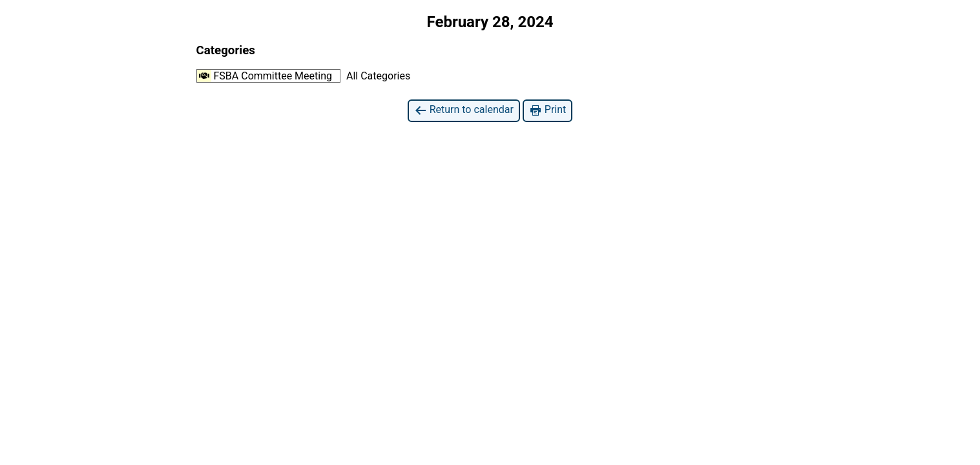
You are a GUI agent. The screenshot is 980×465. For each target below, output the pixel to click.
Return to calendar (464, 110)
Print (547, 110)
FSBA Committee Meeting (265, 76)
